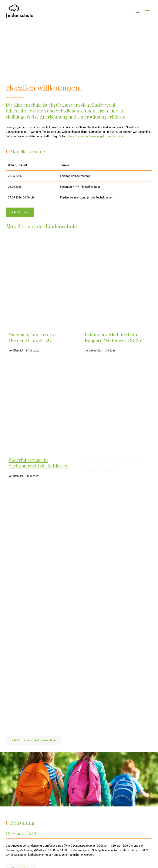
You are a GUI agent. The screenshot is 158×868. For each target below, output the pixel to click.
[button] (137, 11)
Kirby (149, 859)
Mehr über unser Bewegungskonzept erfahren (96, 136)
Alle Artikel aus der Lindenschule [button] (34, 406)
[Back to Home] (20, 11)
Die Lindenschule (120, 859)
